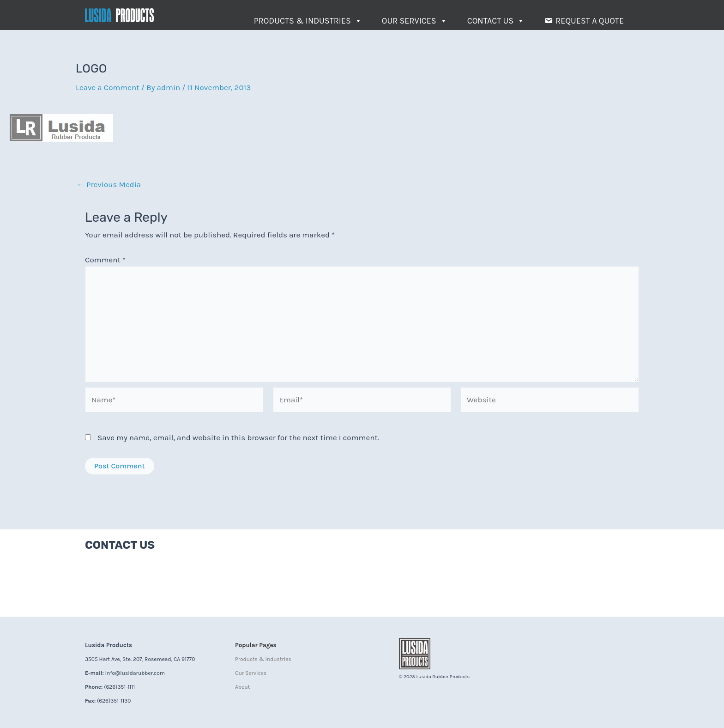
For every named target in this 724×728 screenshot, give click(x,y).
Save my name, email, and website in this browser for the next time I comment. (238, 437)
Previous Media (109, 185)
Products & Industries (308, 21)
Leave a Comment (108, 87)
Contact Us (496, 21)
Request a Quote (590, 21)
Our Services (415, 21)
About (242, 687)
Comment (105, 260)
